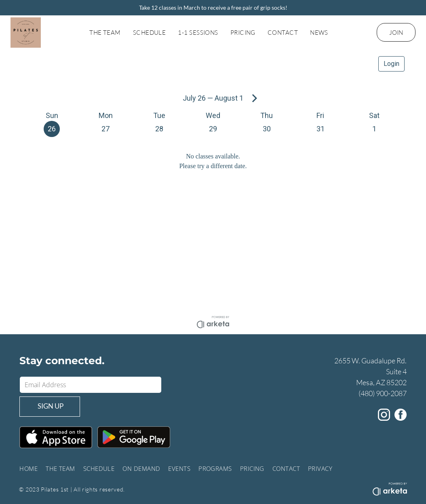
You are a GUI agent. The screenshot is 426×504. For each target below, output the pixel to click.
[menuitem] (105, 33)
